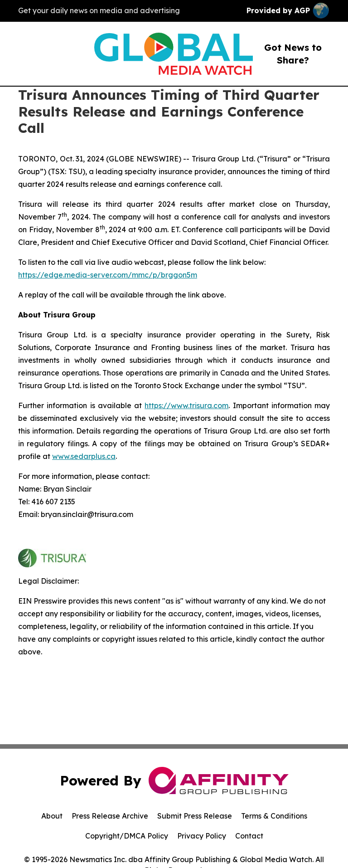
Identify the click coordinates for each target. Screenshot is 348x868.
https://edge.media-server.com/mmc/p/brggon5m (108, 275)
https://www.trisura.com (186, 405)
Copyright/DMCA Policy (127, 836)
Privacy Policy (202, 836)
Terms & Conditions (274, 816)
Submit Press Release (195, 816)
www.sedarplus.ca (84, 456)
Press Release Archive (110, 816)
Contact (249, 836)
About (52, 816)
